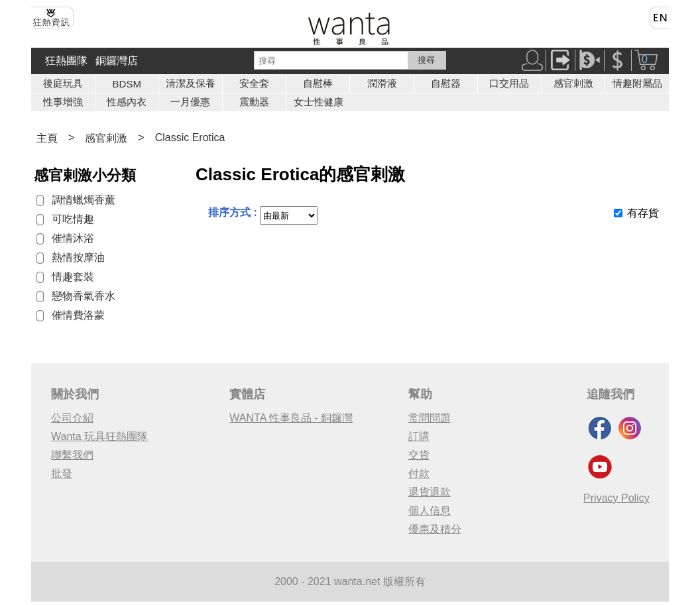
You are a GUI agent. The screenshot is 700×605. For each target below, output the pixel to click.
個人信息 (430, 511)
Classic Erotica (190, 137)
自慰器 (446, 83)
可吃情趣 (73, 219)
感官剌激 (573, 83)
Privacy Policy (616, 498)
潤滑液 (382, 83)
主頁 (47, 138)
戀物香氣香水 (84, 296)
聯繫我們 (72, 455)
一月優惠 (190, 102)
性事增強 (63, 102)
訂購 (419, 436)
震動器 (254, 102)
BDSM (127, 84)
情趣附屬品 (637, 83)
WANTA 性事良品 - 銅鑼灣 (291, 418)
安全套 (254, 83)
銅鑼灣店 (117, 61)
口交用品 (509, 83)
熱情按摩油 (78, 257)
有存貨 (643, 213)
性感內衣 (127, 102)
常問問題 (430, 418)
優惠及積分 (435, 529)
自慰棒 (318, 83)
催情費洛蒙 (78, 315)
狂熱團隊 (66, 61)
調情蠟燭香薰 (84, 200)
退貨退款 (430, 492)
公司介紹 (72, 418)
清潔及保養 (191, 83)
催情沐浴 (73, 238)
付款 (419, 473)
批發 (62, 473)
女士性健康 (319, 102)
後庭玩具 (63, 83)
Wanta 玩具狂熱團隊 (99, 436)
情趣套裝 (73, 277)
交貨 (419, 455)
